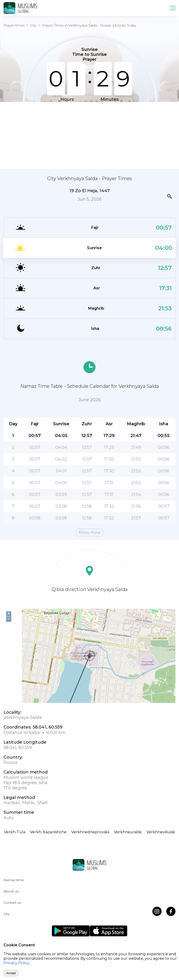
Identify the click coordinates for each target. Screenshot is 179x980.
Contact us (12, 903)
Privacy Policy (17, 963)
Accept (11, 973)
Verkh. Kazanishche (48, 832)
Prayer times (14, 25)
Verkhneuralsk (128, 832)
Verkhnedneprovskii (90, 832)
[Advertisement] (89, 135)
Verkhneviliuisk (161, 832)
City (33, 25)
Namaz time (14, 880)
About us (11, 891)
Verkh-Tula (15, 832)
